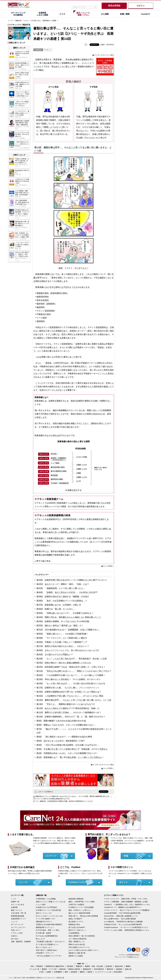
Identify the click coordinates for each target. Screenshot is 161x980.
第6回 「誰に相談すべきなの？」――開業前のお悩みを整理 (64, 737)
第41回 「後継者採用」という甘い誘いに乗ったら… (61, 588)
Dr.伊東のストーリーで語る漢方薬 (48, 910)
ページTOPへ (108, 566)
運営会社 (59, 978)
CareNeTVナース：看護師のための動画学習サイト (123, 907)
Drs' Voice (15, 939)
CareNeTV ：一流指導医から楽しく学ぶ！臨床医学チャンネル (127, 905)
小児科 (41, 972)
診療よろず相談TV (75, 919)
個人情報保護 (31, 978)
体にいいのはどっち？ (44, 947)
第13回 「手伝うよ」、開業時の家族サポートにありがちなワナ (66, 704)
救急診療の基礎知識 (76, 899)
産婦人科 (128, 969)
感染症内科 (119, 966)
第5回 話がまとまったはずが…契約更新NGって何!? (61, 741)
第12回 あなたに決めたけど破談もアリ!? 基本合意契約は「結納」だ (68, 708)
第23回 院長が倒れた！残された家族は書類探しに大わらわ (64, 663)
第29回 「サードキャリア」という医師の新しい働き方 (62, 638)
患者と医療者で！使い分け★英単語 (82, 936)
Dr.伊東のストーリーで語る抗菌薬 (81, 907)
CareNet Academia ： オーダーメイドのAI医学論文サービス (126, 927)
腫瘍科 (128, 966)
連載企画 (18, 21)
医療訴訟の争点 (74, 924)
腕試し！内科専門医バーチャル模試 (82, 902)
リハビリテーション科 (103, 972)
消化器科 (70, 966)
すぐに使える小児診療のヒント (47, 944)
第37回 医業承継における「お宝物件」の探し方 (59, 605)
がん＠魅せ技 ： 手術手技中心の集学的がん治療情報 (123, 922)
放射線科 (74, 972)
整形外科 (110, 969)
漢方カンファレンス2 (44, 913)
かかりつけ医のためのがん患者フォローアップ (84, 950)
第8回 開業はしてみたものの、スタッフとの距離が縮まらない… (66, 725)
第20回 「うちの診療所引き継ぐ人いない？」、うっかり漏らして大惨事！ (71, 675)
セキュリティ (52, 978)
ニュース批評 (41, 905)
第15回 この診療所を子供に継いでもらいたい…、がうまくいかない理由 (70, 696)
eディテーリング (17, 924)
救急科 (90, 972)
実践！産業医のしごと (77, 942)
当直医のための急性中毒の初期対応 (49, 924)
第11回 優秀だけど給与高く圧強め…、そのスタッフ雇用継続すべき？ (69, 712)
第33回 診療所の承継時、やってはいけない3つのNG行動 (63, 621)
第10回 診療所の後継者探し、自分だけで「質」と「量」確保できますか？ (71, 717)
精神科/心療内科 (74, 969)
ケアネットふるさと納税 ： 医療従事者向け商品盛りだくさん (127, 930)
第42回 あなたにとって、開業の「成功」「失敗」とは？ (63, 584)
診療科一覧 (15, 902)
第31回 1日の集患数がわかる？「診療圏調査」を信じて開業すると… (68, 630)
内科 (32, 966)
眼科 (66, 972)
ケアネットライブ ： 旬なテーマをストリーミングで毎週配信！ (127, 910)
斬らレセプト (41, 939)
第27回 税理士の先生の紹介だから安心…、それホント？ (63, 646)
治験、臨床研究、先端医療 (21, 942)
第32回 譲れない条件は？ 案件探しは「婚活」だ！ (60, 626)
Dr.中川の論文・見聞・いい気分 (48, 930)
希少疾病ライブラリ (76, 922)
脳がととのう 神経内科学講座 (79, 913)
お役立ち (14, 936)
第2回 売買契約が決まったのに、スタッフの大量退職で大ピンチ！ (67, 753)
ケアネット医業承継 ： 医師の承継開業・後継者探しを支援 (126, 902)
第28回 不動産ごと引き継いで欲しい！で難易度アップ (62, 642)
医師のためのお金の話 (77, 944)
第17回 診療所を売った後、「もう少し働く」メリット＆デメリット (68, 688)
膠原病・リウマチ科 (49, 969)
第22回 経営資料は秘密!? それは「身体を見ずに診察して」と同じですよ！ (71, 667)
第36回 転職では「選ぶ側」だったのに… (56, 609)
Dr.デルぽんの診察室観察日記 (47, 936)
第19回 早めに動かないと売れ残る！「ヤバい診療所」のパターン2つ (68, 679)
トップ (10, 21)
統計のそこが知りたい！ (78, 930)
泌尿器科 (119, 969)
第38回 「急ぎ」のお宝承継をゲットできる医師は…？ (62, 601)
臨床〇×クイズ (16, 910)
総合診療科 (118, 972)
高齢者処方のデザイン (44, 922)
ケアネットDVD (17, 933)
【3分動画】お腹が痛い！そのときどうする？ (52, 942)
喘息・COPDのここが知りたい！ (81, 910)
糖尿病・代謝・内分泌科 (94, 966)
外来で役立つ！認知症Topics (46, 950)
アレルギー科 (34, 969)
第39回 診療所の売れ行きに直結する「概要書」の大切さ (63, 597)
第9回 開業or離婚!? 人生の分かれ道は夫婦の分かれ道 (61, 721)
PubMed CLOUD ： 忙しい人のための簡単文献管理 (123, 924)
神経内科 (63, 969)
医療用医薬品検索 (18, 916)
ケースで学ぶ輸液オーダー (46, 919)
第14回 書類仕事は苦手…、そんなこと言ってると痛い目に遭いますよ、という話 (74, 700)
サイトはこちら (43, 561)
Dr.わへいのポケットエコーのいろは (49, 916)
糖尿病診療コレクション (45, 927)
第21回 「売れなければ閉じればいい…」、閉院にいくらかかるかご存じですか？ (74, 671)
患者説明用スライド (18, 919)
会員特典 (14, 907)
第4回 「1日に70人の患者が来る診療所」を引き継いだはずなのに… (68, 745)
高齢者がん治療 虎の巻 (77, 953)
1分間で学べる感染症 (76, 905)
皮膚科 (49, 972)
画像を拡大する (75, 490)
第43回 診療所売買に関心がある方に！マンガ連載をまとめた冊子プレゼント (72, 580)
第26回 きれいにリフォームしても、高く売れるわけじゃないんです (68, 650)
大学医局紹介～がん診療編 (46, 899)
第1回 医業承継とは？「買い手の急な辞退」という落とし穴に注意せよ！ (70, 757)
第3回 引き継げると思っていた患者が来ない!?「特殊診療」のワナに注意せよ (72, 749)
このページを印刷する (45, 792)
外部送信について (41, 978)
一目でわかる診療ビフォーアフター (49, 956)
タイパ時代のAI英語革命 (77, 939)
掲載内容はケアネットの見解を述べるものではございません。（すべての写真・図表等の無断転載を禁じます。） (74, 796)
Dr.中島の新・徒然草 (43, 933)
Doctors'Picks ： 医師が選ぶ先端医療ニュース (121, 916)
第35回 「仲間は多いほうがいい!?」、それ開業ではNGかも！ (65, 613)
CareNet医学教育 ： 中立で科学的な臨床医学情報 (122, 913)
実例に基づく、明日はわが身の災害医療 (83, 916)
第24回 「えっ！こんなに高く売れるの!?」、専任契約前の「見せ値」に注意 (72, 659)
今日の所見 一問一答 (19, 913)
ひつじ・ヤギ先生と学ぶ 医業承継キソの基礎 (40, 21)
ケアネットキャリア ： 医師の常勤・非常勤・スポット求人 (126, 899)
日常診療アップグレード (45, 953)
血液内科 (109, 966)
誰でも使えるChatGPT (77, 927)
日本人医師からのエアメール (79, 947)
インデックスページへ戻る (104, 55)
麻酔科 (82, 972)
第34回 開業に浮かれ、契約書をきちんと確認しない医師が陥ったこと (69, 617)
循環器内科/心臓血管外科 (55, 966)
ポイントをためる (18, 905)
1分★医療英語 (74, 933)
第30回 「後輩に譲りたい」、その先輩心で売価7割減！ (62, 634)
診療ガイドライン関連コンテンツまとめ (51, 902)
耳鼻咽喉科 (58, 972)
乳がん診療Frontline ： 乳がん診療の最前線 (120, 919)
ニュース (14, 922)
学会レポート (16, 930)
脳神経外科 (87, 969)
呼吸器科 (40, 966)
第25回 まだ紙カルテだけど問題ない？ (55, 655)
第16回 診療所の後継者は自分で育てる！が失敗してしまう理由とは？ (69, 692)
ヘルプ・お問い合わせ (15, 978)
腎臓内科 (79, 966)
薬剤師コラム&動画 (76, 956)
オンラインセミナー (18, 927)
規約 (24, 978)
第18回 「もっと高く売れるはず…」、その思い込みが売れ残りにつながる (71, 684)
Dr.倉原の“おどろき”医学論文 (46, 907)
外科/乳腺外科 (99, 969)
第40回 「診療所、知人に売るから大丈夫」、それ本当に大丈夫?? (67, 592)
